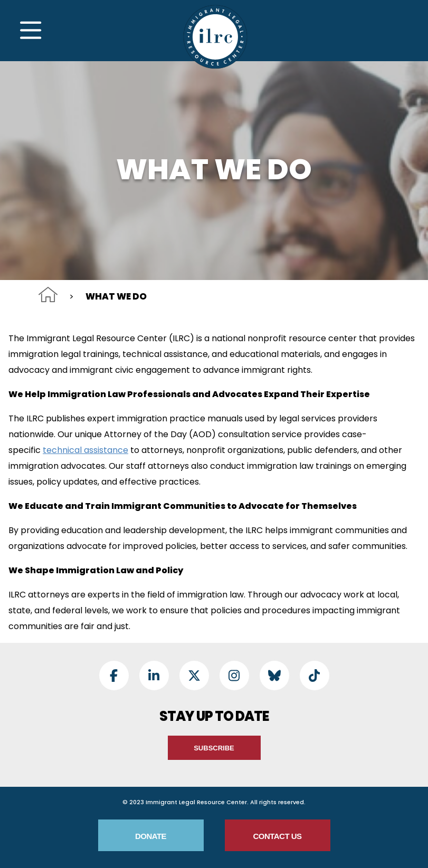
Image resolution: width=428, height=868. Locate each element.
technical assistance (85, 450)
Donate (151, 836)
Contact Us (277, 836)
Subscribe (214, 748)
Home (48, 295)
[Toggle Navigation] (31, 31)
